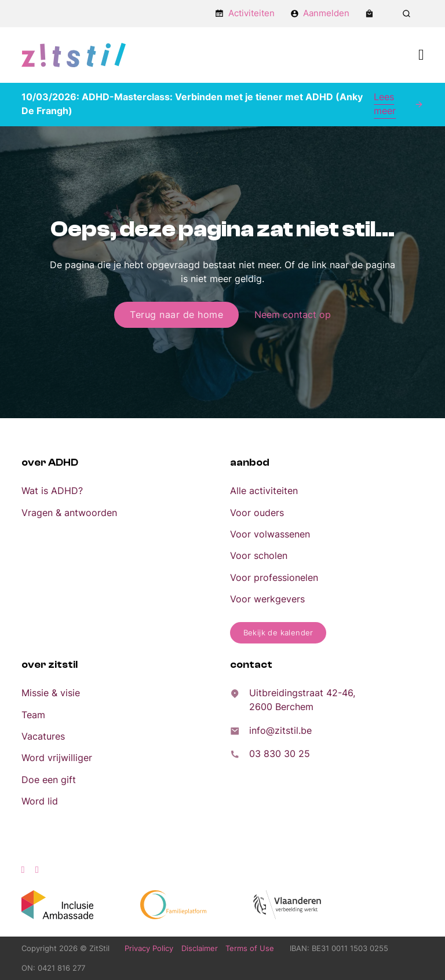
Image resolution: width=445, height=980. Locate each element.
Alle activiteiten (264, 491)
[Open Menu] (421, 55)
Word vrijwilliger (57, 758)
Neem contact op (293, 315)
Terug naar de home (176, 315)
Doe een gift (49, 780)
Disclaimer (200, 948)
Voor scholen (259, 555)
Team (33, 715)
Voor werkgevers (267, 599)
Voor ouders (257, 513)
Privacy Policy (149, 948)
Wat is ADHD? (52, 491)
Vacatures (43, 736)
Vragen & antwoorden (69, 513)
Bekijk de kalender (278, 632)
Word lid (40, 801)
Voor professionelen (274, 577)
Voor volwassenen (270, 534)
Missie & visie (51, 693)
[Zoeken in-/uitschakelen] (406, 14)
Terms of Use (250, 948)
